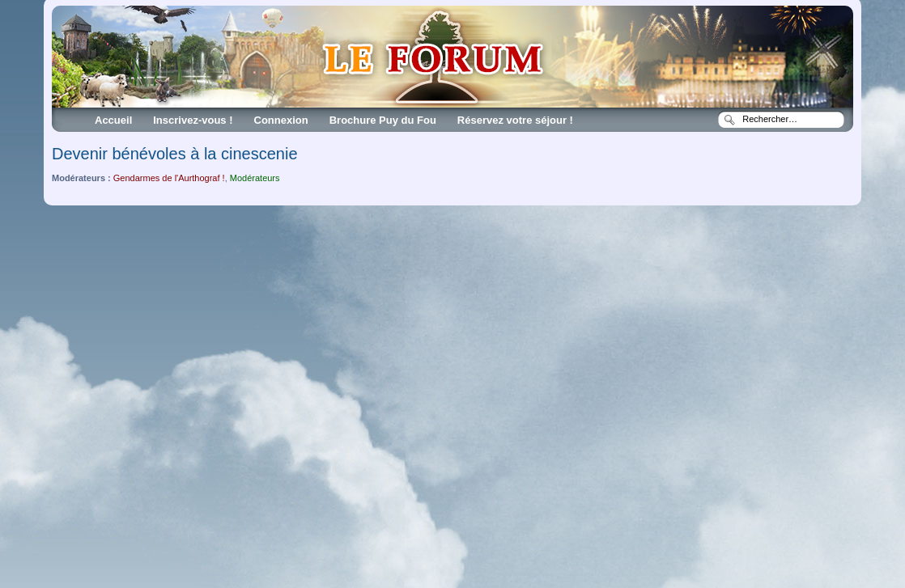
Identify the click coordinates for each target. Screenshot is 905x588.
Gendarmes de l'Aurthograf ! (169, 178)
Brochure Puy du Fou (383, 120)
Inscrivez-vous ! (193, 120)
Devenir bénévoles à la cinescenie (175, 154)
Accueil (113, 120)
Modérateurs (255, 178)
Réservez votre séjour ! (515, 120)
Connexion (281, 120)
